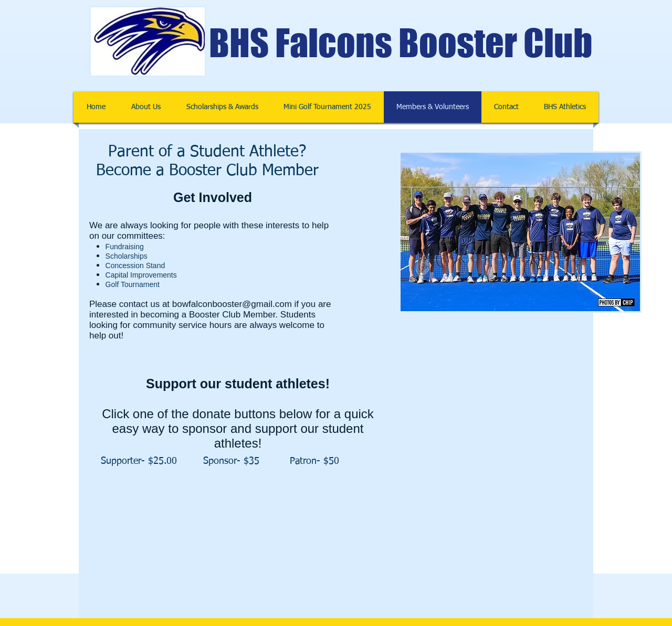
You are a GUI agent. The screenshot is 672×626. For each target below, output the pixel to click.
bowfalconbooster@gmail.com (232, 304)
